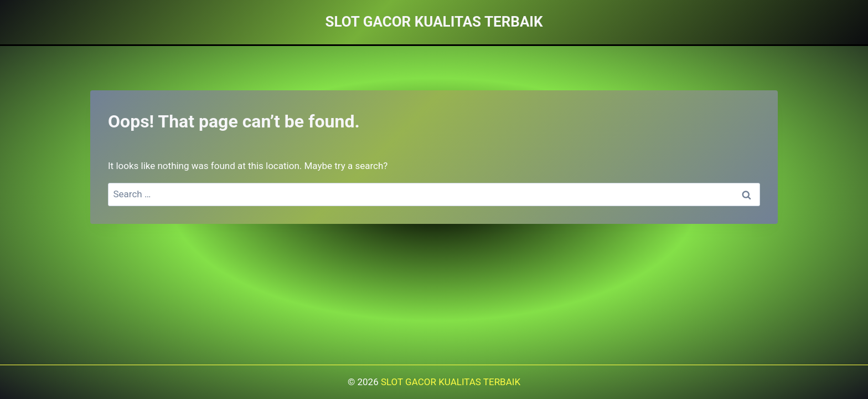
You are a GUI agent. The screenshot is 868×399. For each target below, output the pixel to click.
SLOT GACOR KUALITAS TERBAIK (451, 382)
